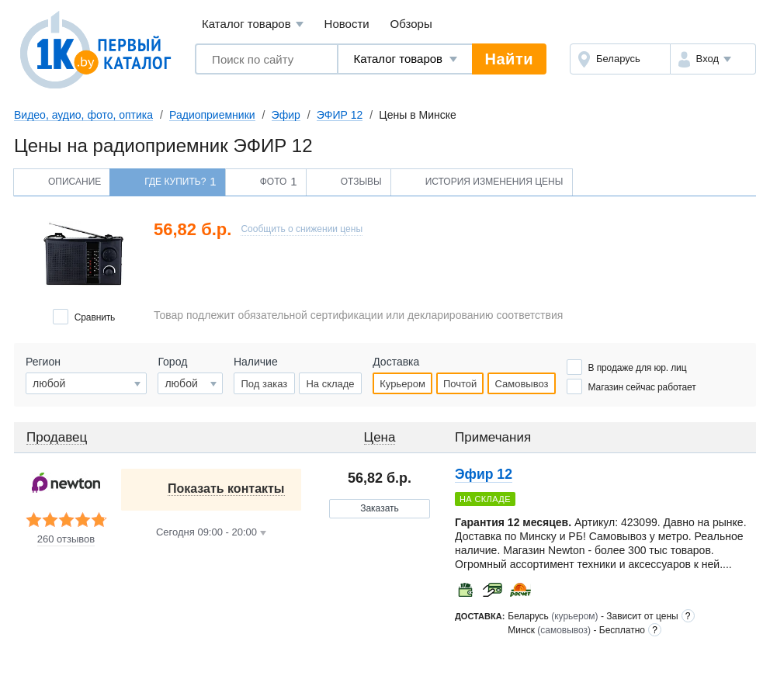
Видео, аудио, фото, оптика (83, 115)
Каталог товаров (253, 24)
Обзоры (411, 24)
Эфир (286, 115)
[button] (713, 59)
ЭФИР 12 (340, 115)
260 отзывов (66, 539)
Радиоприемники (212, 115)
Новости (347, 24)
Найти (509, 59)
